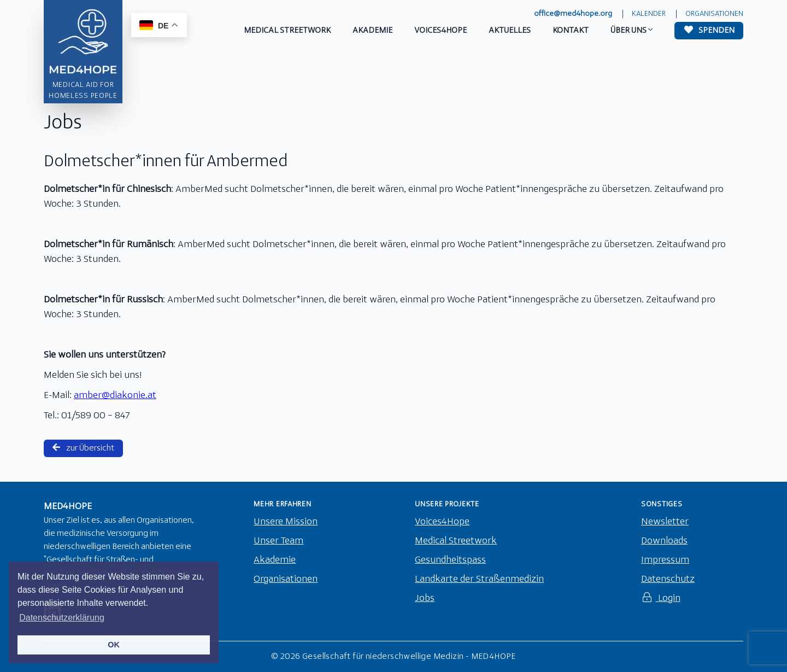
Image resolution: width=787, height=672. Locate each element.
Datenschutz (668, 579)
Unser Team (278, 541)
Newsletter (665, 522)
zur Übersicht (83, 448)
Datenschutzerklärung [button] (62, 618)
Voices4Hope (442, 522)
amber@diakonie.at (115, 396)
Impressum (665, 560)
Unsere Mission (286, 522)
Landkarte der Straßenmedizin (479, 579)
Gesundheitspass (450, 560)
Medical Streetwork (456, 541)
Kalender (649, 14)
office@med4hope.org (573, 14)
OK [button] (114, 645)
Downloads (664, 541)
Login (661, 598)
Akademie (275, 560)
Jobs (425, 598)
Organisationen (714, 14)
